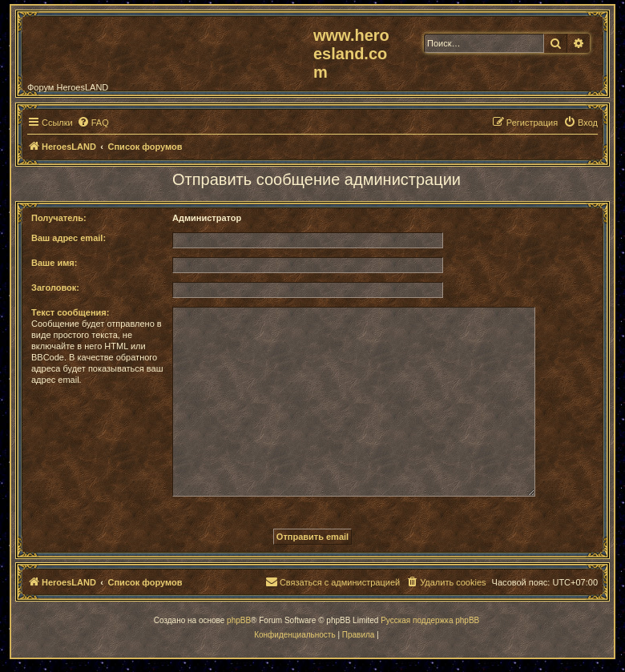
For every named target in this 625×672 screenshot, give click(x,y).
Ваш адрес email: (69, 238)
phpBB (239, 620)
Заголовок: (55, 288)
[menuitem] (93, 123)
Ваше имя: (54, 263)
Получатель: (59, 218)
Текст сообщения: (70, 312)
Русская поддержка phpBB (430, 620)
